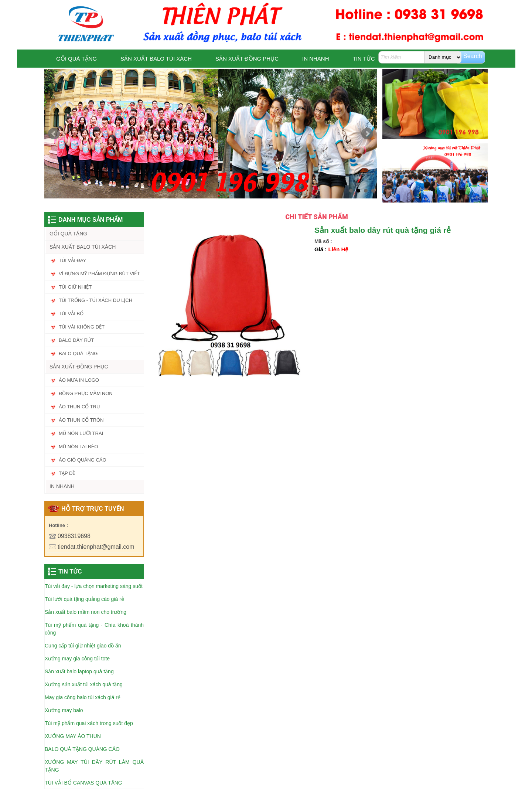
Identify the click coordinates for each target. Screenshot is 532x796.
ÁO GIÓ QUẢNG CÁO (83, 460)
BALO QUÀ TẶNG (78, 353)
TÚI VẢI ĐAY (72, 260)
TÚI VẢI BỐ (71, 314)
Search (473, 56)
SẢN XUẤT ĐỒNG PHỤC (247, 59)
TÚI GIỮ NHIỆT (75, 287)
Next (367, 134)
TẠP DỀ (67, 473)
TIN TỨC (364, 59)
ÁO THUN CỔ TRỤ (79, 407)
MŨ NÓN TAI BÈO (78, 447)
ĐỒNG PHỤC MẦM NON (86, 393)
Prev (54, 134)
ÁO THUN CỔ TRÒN (81, 420)
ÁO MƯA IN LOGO (79, 380)
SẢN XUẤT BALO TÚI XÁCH (156, 59)
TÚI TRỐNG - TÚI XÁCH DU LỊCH (96, 300)
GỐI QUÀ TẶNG (76, 59)
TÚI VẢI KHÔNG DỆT (82, 327)
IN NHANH (316, 59)
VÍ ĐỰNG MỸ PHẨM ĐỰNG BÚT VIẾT (99, 274)
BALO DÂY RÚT (76, 340)
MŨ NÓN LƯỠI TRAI (81, 433)
